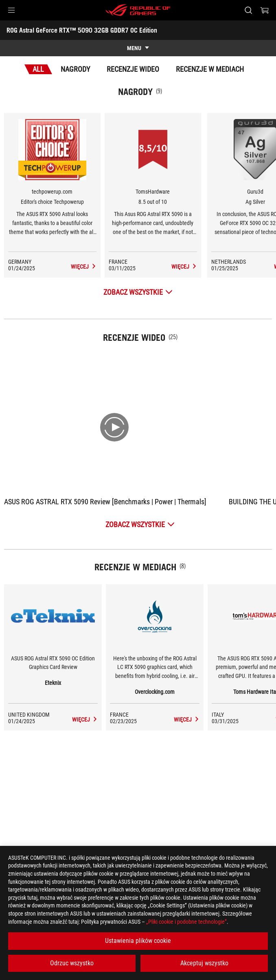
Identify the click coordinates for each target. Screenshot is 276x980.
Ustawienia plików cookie (138, 941)
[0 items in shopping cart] (265, 10)
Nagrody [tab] (75, 69)
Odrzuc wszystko (72, 963)
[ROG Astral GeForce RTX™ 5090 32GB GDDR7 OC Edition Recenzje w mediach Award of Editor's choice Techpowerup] (84, 267)
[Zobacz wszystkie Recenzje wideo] (140, 524)
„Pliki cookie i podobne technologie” (186, 922)
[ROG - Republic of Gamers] (138, 10)
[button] (11, 10)
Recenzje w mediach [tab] (210, 69)
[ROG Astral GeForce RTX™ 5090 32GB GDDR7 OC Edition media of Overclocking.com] (187, 720)
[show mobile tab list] (138, 48)
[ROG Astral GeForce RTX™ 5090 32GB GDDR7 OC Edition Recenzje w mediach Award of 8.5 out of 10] (184, 267)
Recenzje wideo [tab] (133, 69)
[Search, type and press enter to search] (248, 10)
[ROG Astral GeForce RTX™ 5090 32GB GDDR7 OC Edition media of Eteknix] (85, 720)
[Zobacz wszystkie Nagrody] (138, 292)
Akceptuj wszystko (204, 963)
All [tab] (38, 69)
